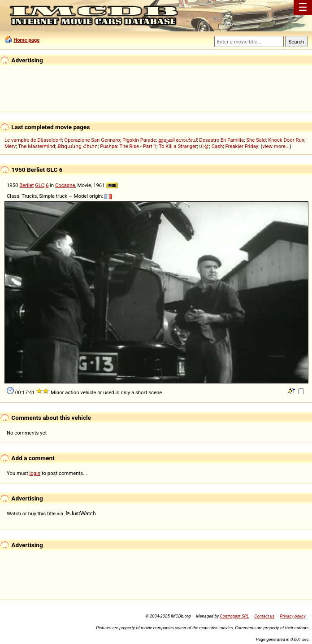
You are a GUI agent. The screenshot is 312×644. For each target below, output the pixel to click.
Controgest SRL (234, 616)
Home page (26, 40)
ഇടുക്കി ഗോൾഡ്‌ (178, 140)
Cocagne (65, 185)
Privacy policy (292, 616)
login (35, 473)
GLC (40, 185)
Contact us (264, 616)
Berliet (26, 185)
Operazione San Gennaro (92, 140)
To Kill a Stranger (178, 146)
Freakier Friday (242, 146)
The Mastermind (37, 146)
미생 (204, 146)
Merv (10, 146)
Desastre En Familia (221, 140)
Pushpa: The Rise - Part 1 (128, 146)
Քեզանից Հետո (78, 146)
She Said (256, 140)
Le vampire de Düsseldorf (33, 140)
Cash (217, 146)
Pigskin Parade (139, 140)
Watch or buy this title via (51, 513)
